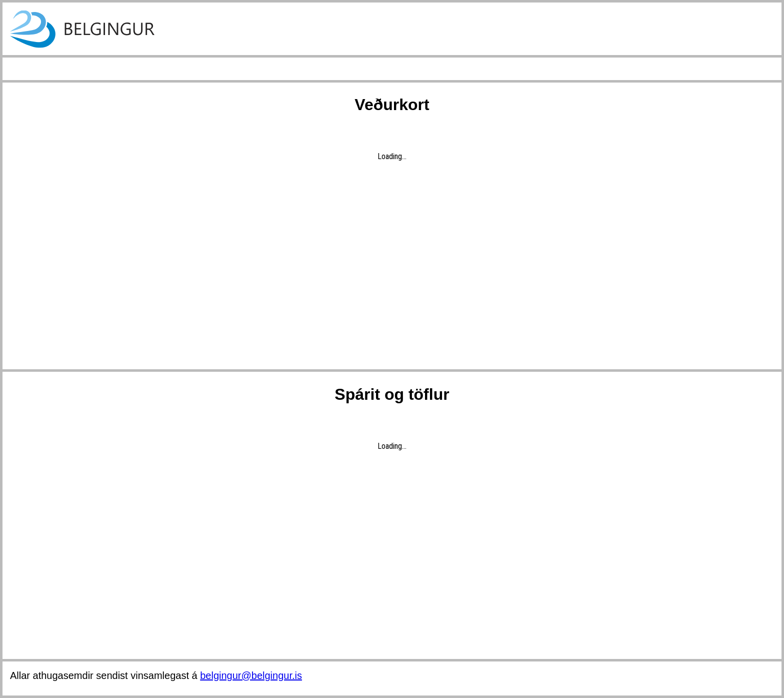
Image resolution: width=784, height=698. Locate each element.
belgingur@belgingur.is (251, 675)
